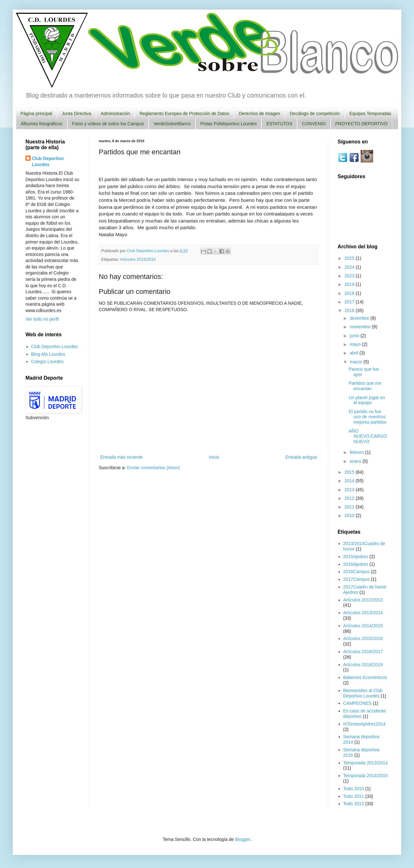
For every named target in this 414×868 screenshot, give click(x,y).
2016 (350, 310)
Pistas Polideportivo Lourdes (228, 124)
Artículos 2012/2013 (363, 600)
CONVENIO (314, 124)
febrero (357, 452)
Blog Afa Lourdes (48, 354)
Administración (115, 113)
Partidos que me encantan (365, 386)
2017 (350, 302)
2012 (350, 498)
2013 (350, 490)
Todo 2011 (354, 796)
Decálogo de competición (315, 113)
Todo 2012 (354, 804)
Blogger (243, 839)
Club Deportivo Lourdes (48, 162)
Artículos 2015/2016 (138, 259)
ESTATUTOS (279, 124)
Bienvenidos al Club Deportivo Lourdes (363, 693)
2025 (350, 258)
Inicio (214, 457)
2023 (350, 276)
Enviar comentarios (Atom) (153, 468)
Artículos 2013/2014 (363, 613)
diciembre (360, 318)
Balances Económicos (365, 677)
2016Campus (357, 572)
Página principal (36, 113)
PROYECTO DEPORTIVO (361, 124)
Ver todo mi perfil (42, 319)
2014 (350, 481)
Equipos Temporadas (370, 113)
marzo (357, 362)
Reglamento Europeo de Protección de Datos (184, 113)
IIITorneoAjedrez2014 (364, 724)
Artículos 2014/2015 (363, 626)
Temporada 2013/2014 (366, 763)
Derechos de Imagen (260, 113)
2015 (350, 472)
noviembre (361, 327)
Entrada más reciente (121, 457)
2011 (350, 507)
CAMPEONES (357, 703)
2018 (350, 293)
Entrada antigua (301, 457)
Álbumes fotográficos (42, 124)
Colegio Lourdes (47, 361)
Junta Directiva (77, 113)
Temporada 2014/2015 (366, 776)
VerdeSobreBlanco (172, 124)
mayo (356, 344)
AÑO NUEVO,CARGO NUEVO (368, 436)
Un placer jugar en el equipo (367, 400)
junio (355, 336)
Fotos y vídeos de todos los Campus (108, 124)
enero (356, 461)
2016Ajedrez (356, 564)
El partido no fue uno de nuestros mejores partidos (368, 417)
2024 (350, 267)
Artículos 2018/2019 (363, 665)
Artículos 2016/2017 (363, 652)
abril (354, 353)
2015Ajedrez (356, 557)
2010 (350, 515)
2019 (350, 284)
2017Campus (357, 579)
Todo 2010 (354, 789)
